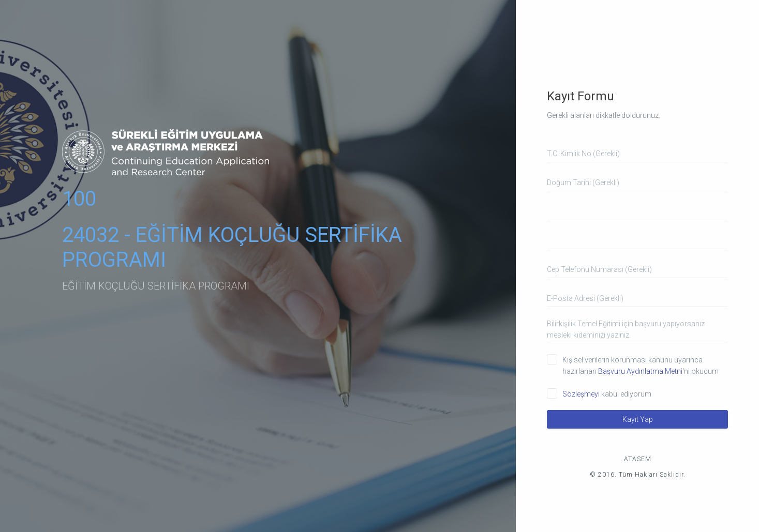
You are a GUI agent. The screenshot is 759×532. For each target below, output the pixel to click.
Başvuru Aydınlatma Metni (640, 371)
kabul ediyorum (607, 394)
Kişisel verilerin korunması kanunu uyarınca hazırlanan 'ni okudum (641, 366)
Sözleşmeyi (582, 394)
